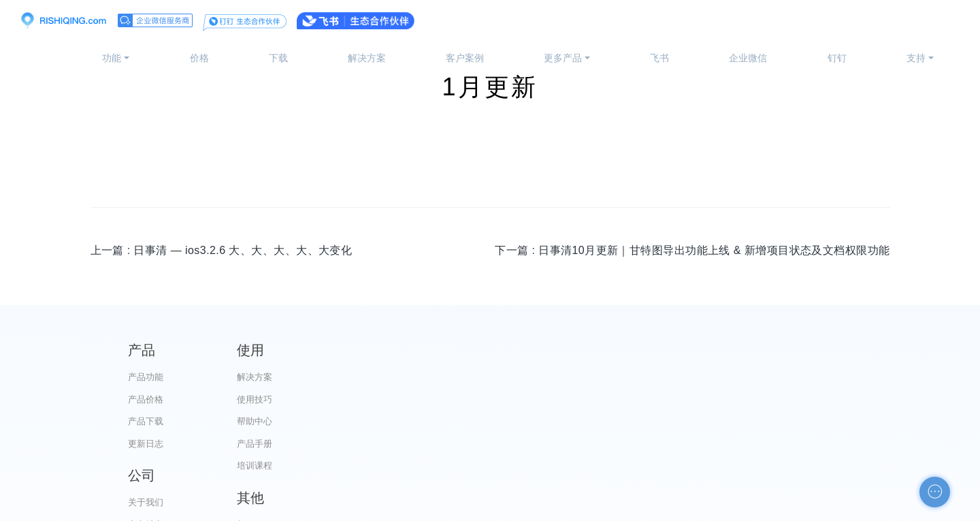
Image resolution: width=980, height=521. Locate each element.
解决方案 (367, 58)
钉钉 (837, 58)
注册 (942, 20)
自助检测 (766, 465)
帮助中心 (352, 421)
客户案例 (465, 58)
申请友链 (766, 444)
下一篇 (692, 250)
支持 (916, 58)
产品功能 (146, 377)
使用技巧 (352, 399)
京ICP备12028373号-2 (414, 508)
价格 (199, 58)
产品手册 (352, 444)
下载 (278, 58)
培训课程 (352, 465)
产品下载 (146, 421)
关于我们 (559, 377)
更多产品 (563, 58)
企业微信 (748, 58)
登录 (889, 20)
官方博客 (559, 399)
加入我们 (559, 465)
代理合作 (559, 421)
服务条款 (559, 444)
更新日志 (146, 444)
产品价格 (146, 399)
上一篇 (222, 250)
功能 (112, 58)
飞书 (659, 58)
